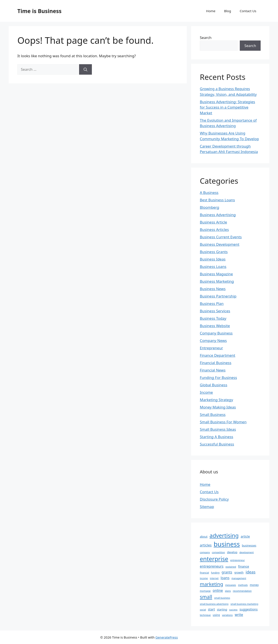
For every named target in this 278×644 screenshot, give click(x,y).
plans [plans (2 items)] (228, 591)
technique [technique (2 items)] (205, 615)
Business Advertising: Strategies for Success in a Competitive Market (227, 107)
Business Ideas (213, 259)
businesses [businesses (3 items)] (249, 545)
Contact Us (248, 11)
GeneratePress (166, 637)
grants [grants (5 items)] (227, 572)
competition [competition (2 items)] (218, 552)
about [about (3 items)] (204, 536)
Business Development (220, 244)
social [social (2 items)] (203, 610)
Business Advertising (218, 215)
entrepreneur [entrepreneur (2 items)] (237, 560)
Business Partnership (218, 296)
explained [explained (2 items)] (231, 567)
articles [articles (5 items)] (206, 545)
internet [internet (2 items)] (214, 578)
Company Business (216, 333)
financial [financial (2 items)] (204, 573)
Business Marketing (217, 281)
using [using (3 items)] (216, 615)
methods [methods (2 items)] (243, 585)
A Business (209, 193)
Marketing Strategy (216, 400)
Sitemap (207, 507)
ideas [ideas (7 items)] (251, 572)
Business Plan (212, 304)
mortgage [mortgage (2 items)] (205, 591)
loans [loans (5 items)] (225, 578)
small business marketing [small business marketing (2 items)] (244, 604)
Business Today (213, 318)
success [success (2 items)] (233, 610)
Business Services (215, 311)
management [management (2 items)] (239, 578)
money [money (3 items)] (254, 585)
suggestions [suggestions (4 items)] (249, 609)
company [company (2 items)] (205, 552)
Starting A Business (217, 437)
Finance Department (218, 355)
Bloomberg (209, 207)
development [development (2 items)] (247, 552)
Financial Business (216, 363)
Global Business (213, 385)
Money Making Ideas (218, 407)
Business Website (215, 326)
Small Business (213, 414)
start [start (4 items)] (212, 609)
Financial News (213, 370)
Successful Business (217, 444)
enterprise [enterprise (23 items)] (214, 559)
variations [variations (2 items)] (227, 615)
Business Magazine (216, 274)
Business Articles (214, 230)
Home (211, 11)
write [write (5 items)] (239, 615)
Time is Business (39, 11)
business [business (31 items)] (227, 544)
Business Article (213, 222)
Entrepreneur (211, 348)
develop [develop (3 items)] (232, 552)
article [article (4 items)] (245, 536)
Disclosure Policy (214, 499)
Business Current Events (221, 237)
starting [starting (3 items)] (222, 609)
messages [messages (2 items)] (231, 585)
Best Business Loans (217, 200)
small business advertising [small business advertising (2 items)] (214, 604)
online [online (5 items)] (218, 590)
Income (206, 392)
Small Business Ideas (218, 429)
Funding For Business (218, 377)
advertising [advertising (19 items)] (224, 535)
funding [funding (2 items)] (215, 573)
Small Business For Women (223, 422)
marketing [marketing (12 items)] (211, 584)
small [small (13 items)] (206, 597)
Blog (228, 11)
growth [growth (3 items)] (239, 572)
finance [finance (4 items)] (243, 566)
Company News (213, 340)
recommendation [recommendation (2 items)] (242, 591)
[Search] (85, 69)
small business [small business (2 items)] (222, 598)
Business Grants (214, 252)
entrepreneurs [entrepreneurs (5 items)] (212, 566)
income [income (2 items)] (204, 578)
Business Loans (213, 267)
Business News (213, 289)
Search (206, 38)
